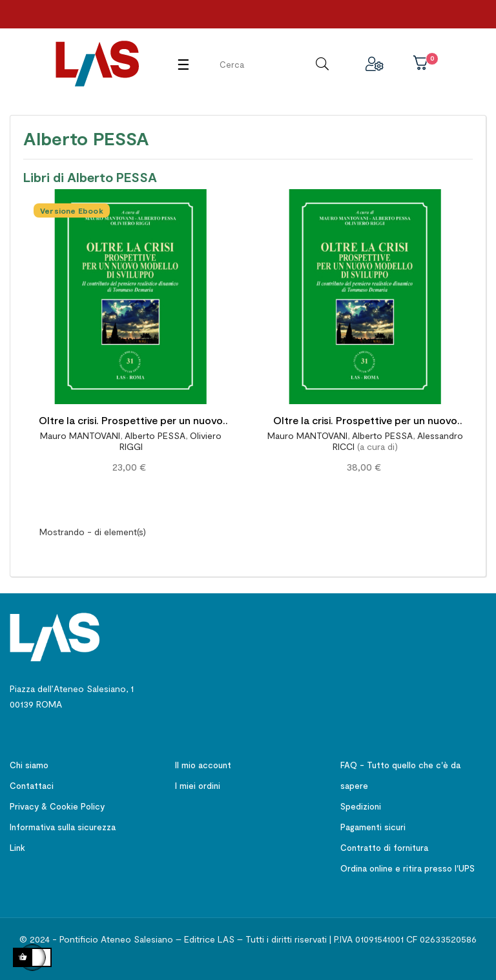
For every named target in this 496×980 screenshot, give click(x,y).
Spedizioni (361, 806)
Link (17, 848)
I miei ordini (198, 786)
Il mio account (203, 765)
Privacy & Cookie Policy (57, 806)
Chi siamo (29, 765)
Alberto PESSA (155, 435)
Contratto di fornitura (384, 848)
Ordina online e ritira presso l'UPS (408, 868)
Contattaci (32, 786)
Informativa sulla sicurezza (63, 827)
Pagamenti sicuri (373, 827)
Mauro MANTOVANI (80, 435)
